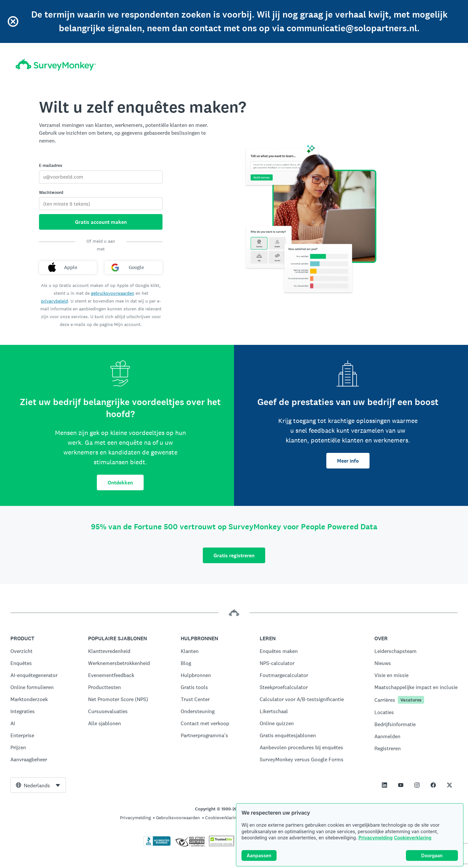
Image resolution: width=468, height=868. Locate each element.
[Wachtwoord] (101, 204)
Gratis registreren (234, 556)
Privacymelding (376, 838)
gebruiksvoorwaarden (113, 293)
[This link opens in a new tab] (384, 785)
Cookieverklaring (413, 838)
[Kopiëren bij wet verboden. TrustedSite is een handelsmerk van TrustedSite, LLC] (221, 845)
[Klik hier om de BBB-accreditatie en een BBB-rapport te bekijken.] (157, 845)
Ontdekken (120, 483)
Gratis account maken (101, 222)
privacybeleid (54, 301)
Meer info (348, 461)
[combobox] (38, 785)
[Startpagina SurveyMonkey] (56, 65)
